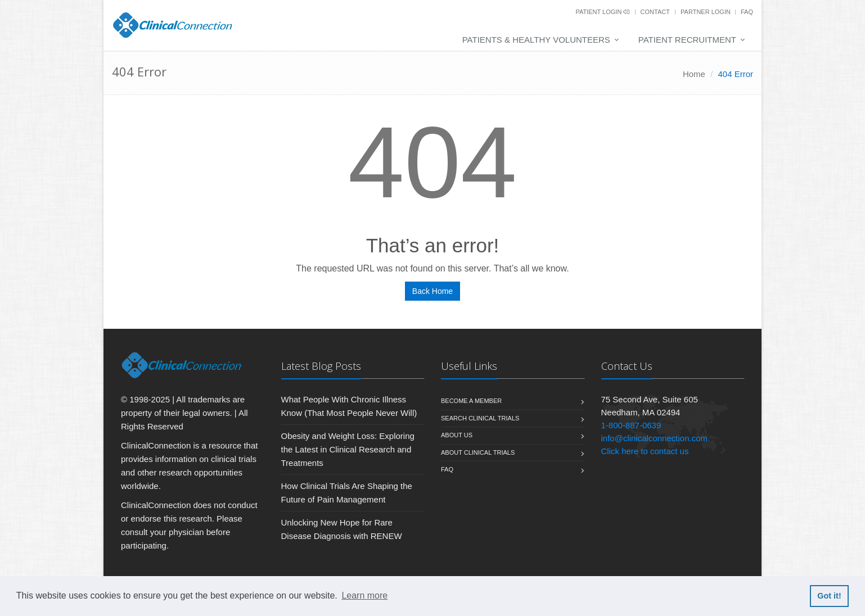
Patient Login (602, 12)
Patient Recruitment (687, 40)
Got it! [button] (829, 596)
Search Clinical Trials (480, 418)
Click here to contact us (645, 451)
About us (457, 435)
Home (694, 74)
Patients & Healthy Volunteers (536, 40)
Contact (655, 12)
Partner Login (706, 12)
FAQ (747, 12)
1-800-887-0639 (631, 425)
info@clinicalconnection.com (655, 438)
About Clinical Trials (478, 452)
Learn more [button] (364, 595)
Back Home (433, 291)
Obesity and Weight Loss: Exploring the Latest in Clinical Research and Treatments (348, 449)
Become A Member (471, 401)
